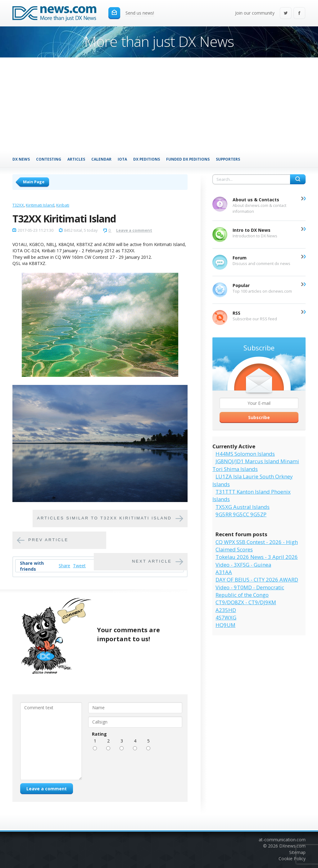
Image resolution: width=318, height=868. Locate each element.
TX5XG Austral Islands (243, 507)
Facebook (299, 14)
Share (64, 566)
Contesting (49, 159)
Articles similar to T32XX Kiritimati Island (104, 518)
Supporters (228, 159)
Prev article (48, 540)
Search (298, 179)
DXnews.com (292, 846)
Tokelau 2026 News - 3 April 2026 (257, 557)
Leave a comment (134, 230)
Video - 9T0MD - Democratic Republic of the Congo (250, 591)
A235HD (226, 610)
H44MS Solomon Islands (245, 454)
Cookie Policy (292, 859)
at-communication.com (282, 840)
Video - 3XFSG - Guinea (243, 565)
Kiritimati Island (40, 205)
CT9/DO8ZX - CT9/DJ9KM (246, 602)
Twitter (286, 14)
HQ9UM (225, 625)
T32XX (18, 205)
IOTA (122, 159)
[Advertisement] (159, 104)
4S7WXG (226, 617)
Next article (152, 562)
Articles (76, 159)
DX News (21, 159)
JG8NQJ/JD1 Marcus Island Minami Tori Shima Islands (256, 465)
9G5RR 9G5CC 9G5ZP (241, 514)
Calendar (101, 159)
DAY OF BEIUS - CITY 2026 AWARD (257, 580)
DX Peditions (147, 159)
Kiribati (63, 205)
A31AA (224, 572)
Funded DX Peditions (188, 159)
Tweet (79, 566)
